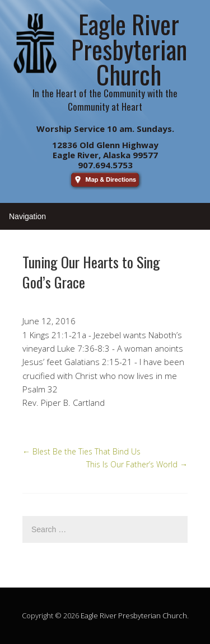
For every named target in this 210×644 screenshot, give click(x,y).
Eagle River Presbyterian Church (134, 615)
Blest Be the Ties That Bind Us (81, 451)
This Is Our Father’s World (137, 464)
